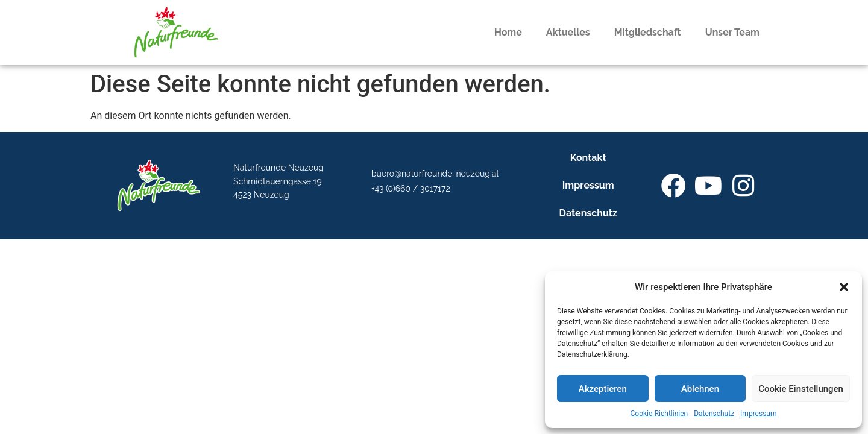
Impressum (758, 414)
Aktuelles (568, 32)
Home (508, 32)
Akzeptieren (603, 389)
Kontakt (588, 158)
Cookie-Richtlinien (659, 414)
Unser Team (732, 32)
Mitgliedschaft (648, 32)
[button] (844, 287)
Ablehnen (700, 389)
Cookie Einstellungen (801, 389)
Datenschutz (714, 414)
